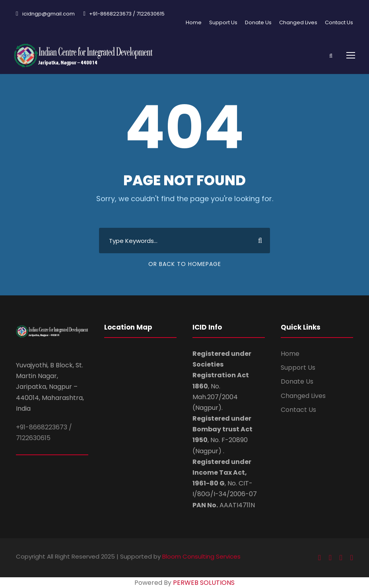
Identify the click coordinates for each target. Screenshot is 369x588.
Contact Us (339, 22)
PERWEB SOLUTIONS (204, 583)
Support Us (223, 22)
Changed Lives (298, 22)
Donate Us (258, 22)
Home (194, 22)
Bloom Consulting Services (201, 556)
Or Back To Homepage (185, 264)
